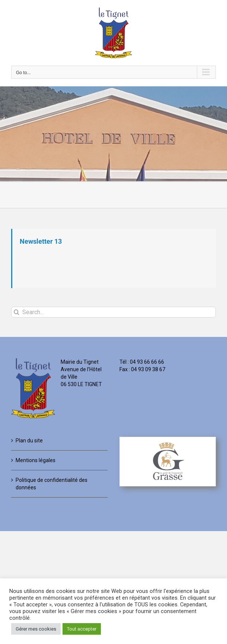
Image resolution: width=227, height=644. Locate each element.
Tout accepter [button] (82, 629)
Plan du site (29, 441)
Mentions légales (36, 460)
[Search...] (113, 312)
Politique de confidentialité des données (52, 484)
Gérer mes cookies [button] (36, 629)
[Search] (17, 312)
